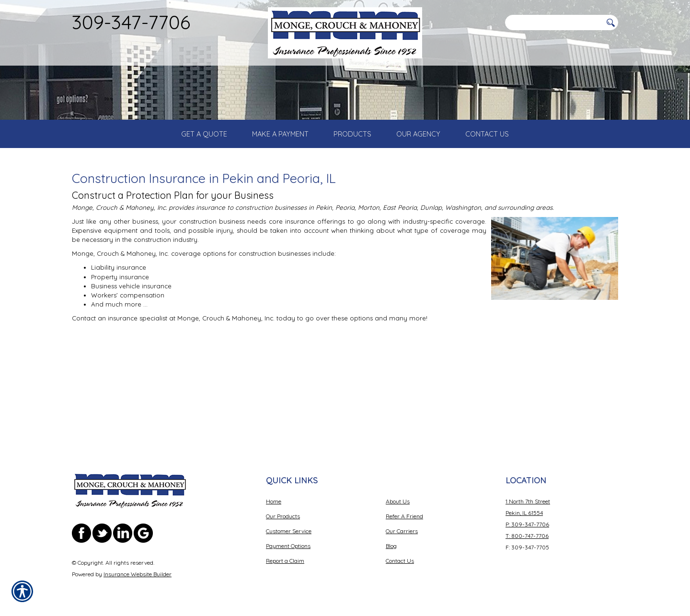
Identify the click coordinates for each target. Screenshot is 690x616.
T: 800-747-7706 (527, 536)
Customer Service (289, 531)
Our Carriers (402, 531)
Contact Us (400, 561)
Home (274, 501)
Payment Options (288, 546)
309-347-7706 (131, 22)
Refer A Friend (404, 516)
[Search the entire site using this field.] (553, 23)
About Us (398, 501)
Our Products (283, 516)
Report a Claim (285, 561)
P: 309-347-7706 (527, 524)
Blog (391, 546)
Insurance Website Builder (138, 574)
